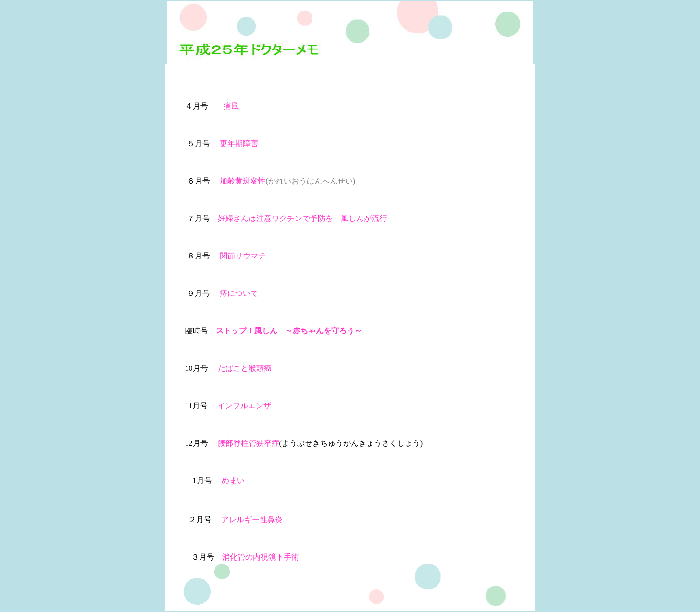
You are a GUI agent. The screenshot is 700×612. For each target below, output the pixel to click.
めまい (233, 481)
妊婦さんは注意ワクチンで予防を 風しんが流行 (302, 218)
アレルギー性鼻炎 (252, 520)
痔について (239, 293)
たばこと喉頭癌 (245, 368)
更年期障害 (239, 143)
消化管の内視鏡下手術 (261, 557)
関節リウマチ (243, 256)
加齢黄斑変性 (243, 181)
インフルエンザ (244, 406)
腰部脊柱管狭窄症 (244, 443)
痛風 (231, 106)
